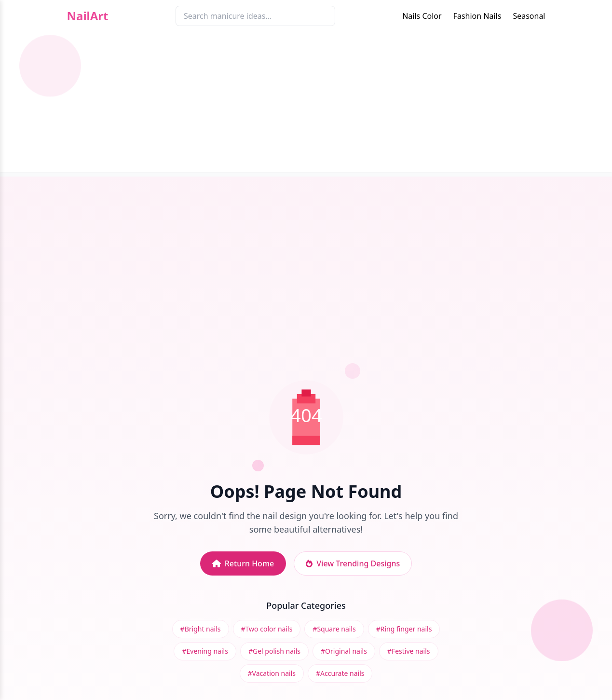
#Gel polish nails (274, 651)
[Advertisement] (306, 104)
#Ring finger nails (404, 629)
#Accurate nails (340, 673)
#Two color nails (267, 629)
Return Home (243, 563)
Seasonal (529, 16)
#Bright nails (201, 629)
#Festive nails (409, 651)
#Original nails (344, 651)
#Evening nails (205, 651)
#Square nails (334, 629)
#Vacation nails (272, 673)
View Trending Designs (353, 563)
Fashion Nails (477, 16)
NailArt (88, 16)
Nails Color (422, 16)
